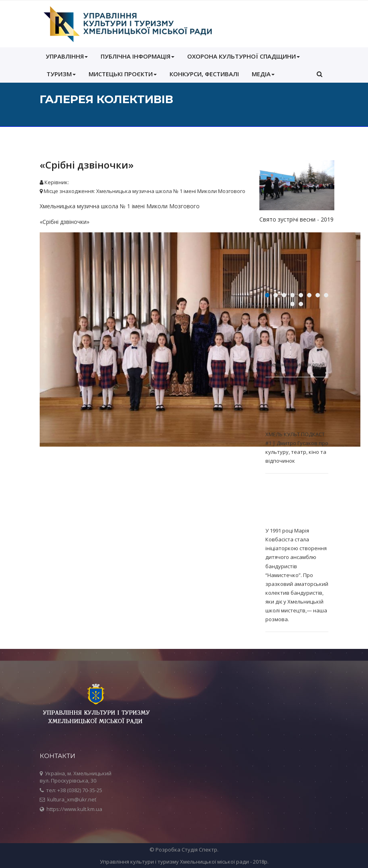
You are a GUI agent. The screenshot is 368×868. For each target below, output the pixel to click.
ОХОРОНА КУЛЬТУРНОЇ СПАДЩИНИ (244, 56)
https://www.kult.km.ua (74, 809)
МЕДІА (263, 74)
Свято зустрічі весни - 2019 (296, 219)
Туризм (61, 74)
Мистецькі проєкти (123, 74)
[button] (319, 74)
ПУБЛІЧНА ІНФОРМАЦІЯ (137, 56)
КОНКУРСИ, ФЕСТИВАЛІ (204, 74)
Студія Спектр (199, 850)
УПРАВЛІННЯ (67, 56)
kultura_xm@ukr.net (72, 799)
